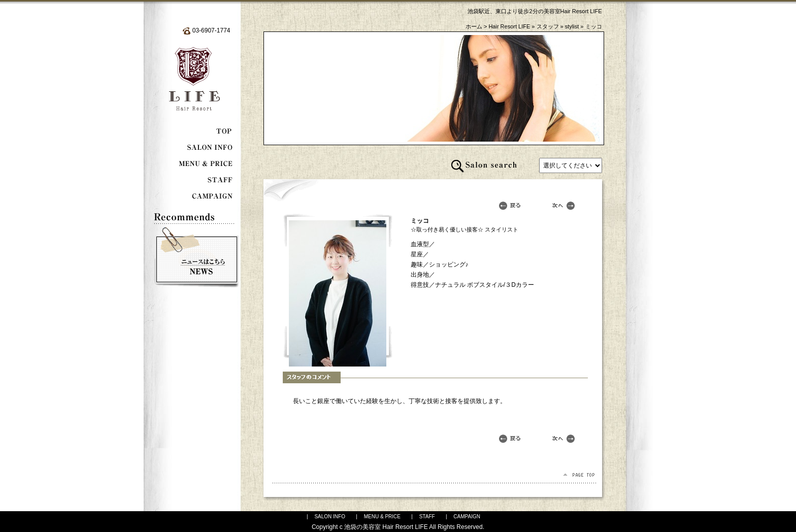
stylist (572, 26)
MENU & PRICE (382, 517)
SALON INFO (330, 517)
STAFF (427, 517)
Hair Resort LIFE (509, 26)
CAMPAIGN (467, 517)
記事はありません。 (571, 165)
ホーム (474, 26)
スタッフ (548, 26)
